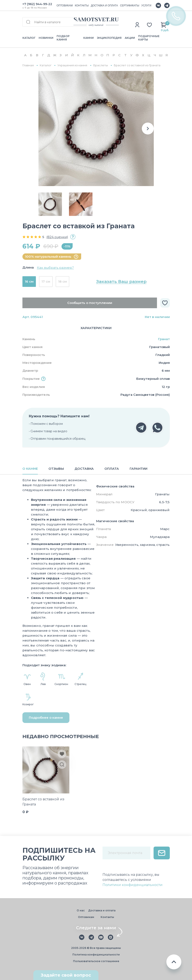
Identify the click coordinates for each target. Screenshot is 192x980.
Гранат (164, 339)
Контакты (107, 917)
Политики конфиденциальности (133, 885)
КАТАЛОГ (29, 38)
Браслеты (101, 65)
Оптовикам (86, 917)
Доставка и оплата (102, 910)
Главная (28, 65)
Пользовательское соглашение (96, 961)
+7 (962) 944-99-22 (37, 4)
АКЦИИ (130, 38)
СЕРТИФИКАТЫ (130, 6)
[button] (148, 129)
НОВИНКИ (46, 38)
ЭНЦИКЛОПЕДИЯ (109, 38)
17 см (46, 281)
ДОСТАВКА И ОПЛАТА (104, 6)
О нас (81, 910)
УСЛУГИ (146, 6)
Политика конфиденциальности (96, 955)
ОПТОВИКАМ (65, 6)
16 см (29, 281)
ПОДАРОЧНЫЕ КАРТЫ (149, 38)
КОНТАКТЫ (82, 6)
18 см (62, 281)
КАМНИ (89, 38)
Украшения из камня (72, 65)
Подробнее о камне (46, 718)
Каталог (46, 65)
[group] (96, 129)
